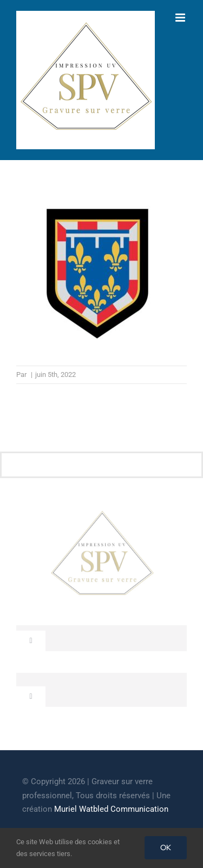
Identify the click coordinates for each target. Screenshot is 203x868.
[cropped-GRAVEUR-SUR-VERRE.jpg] (102, 515)
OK (166, 847)
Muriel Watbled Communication (111, 809)
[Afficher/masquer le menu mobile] (181, 18)
